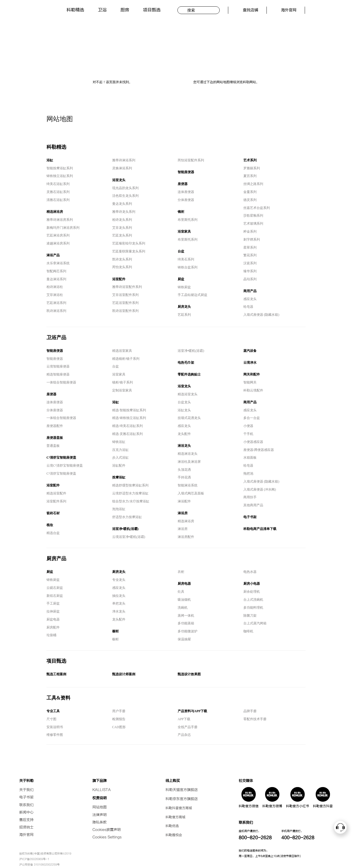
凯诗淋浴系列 (56, 311)
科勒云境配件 (253, 390)
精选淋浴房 (55, 212)
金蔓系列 (250, 192)
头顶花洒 (184, 470)
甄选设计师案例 (124, 674)
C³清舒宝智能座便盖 (61, 458)
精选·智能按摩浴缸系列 (129, 410)
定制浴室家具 (122, 390)
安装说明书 (55, 727)
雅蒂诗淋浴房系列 (60, 220)
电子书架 (250, 517)
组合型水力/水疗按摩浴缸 (131, 501)
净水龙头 (119, 611)
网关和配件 (252, 374)
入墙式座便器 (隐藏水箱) (261, 315)
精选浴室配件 (56, 493)
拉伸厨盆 (53, 611)
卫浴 (102, 10)
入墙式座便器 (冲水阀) (260, 489)
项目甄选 (152, 10)
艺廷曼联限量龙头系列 (129, 251)
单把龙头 (119, 603)
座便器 (183, 184)
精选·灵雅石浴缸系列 (127, 434)
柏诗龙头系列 (122, 220)
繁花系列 (250, 255)
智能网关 (250, 382)
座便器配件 (55, 426)
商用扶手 (250, 497)
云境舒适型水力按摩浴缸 (130, 493)
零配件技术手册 (255, 719)
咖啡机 (248, 631)
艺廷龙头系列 (122, 235)
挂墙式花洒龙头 (189, 418)
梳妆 (50, 525)
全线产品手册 (188, 727)
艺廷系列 (184, 315)
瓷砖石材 (53, 513)
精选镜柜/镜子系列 (126, 359)
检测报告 (119, 719)
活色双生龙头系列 (125, 196)
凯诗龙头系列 (122, 259)
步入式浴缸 (120, 458)
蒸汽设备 (250, 351)
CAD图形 (119, 727)
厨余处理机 (252, 592)
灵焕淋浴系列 (122, 168)
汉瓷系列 (250, 263)
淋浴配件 (184, 501)
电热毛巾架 (186, 363)
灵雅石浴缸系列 (58, 192)
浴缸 (50, 160)
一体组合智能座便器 (61, 382)
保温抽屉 (184, 639)
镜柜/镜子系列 (123, 382)
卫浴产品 (56, 338)
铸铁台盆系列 (188, 267)
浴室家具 (184, 232)
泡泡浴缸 (119, 509)
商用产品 (250, 291)
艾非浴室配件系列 (125, 295)
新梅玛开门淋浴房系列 (63, 228)
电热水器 (250, 572)
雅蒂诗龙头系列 (124, 212)
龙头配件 (184, 434)
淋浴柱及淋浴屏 (189, 462)
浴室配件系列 (56, 501)
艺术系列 (250, 160)
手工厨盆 (53, 603)
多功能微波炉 (188, 631)
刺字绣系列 (252, 240)
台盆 (181, 251)
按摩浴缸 (119, 477)
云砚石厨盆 (55, 588)
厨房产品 (56, 559)
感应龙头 (250, 299)
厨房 (125, 10)
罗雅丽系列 (252, 168)
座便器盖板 (55, 438)
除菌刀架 (250, 616)
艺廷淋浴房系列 (58, 235)
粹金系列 (250, 232)
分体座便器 (186, 200)
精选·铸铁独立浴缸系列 (129, 418)
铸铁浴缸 (119, 442)
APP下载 (184, 719)
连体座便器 (186, 192)
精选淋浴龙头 (188, 454)
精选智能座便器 (58, 374)
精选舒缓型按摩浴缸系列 (130, 485)
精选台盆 (53, 533)
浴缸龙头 (184, 410)
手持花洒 (184, 477)
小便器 (248, 426)
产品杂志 (184, 735)
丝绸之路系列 (253, 184)
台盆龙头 (184, 402)
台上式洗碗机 (253, 600)
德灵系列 (250, 200)
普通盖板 (53, 446)
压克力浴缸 (120, 450)
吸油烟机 (184, 600)
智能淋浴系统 (188, 485)
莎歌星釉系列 (253, 216)
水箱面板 (250, 458)
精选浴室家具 (122, 351)
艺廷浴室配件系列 (125, 303)
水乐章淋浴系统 (58, 263)
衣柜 (181, 572)
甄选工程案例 (56, 674)
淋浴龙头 (184, 446)
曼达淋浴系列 (56, 279)
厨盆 (181, 279)
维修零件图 (55, 735)
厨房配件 (53, 627)
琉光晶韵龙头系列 (125, 188)
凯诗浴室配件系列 (125, 311)
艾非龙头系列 (122, 228)
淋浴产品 (53, 255)
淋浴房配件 (186, 537)
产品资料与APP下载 (192, 711)
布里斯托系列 (188, 220)
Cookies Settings (107, 837)
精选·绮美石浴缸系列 (127, 426)
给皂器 (248, 307)
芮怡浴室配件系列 (191, 160)
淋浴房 (183, 513)
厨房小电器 (252, 584)
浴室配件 (119, 279)
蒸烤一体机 (186, 616)
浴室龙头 (119, 180)
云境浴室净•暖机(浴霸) (129, 537)
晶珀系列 (250, 279)
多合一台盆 (252, 418)
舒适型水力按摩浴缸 (127, 517)
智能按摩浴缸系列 (60, 168)
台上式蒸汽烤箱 (255, 623)
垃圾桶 (51, 635)
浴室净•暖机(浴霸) (125, 529)
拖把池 (248, 474)
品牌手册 (250, 711)
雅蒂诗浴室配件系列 (127, 287)
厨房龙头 (184, 307)
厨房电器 (184, 584)
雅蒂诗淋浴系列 (124, 160)
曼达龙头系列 (122, 204)
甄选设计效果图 (189, 674)
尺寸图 (51, 719)
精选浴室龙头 (188, 394)
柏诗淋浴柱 (55, 287)
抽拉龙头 (119, 596)
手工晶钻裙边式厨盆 (193, 295)
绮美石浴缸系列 (58, 184)
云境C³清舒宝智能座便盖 (65, 466)
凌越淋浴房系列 (58, 243)
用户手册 (119, 711)
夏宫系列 (250, 176)
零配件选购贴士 (189, 374)
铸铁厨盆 (184, 287)
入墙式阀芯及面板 (191, 493)
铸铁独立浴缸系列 (60, 176)
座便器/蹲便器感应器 (259, 450)
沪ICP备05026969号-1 (34, 859)
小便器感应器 (253, 442)
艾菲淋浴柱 (55, 295)
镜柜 (181, 212)
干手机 (248, 434)
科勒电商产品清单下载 (260, 529)
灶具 (181, 592)
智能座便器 (186, 172)
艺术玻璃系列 (253, 224)
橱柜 (116, 631)
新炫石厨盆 (55, 596)
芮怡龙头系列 (122, 267)
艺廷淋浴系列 (56, 303)
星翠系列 (250, 247)
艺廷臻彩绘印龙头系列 (129, 243)
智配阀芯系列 (56, 271)
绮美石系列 (186, 259)
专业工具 (53, 711)
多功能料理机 (253, 608)
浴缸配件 (119, 466)
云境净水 (250, 363)
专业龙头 (119, 580)
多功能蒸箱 (186, 623)
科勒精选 (75, 10)
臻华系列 (250, 271)
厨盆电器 (53, 619)
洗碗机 (183, 608)
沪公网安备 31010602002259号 (39, 865)
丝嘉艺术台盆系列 (257, 208)
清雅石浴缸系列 (58, 200)
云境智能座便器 (58, 366)
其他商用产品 (253, 505)
